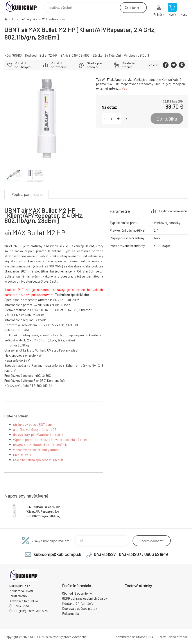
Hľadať (135, 8)
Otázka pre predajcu (94, 65)
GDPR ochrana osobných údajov (84, 598)
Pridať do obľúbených (23, 65)
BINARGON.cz (156, 637)
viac (124, 88)
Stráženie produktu (128, 65)
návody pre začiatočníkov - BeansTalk (40, 445)
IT (13, 19)
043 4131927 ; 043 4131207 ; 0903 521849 (131, 554)
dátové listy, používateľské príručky (38, 435)
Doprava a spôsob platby (80, 608)
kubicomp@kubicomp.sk (57, 554)
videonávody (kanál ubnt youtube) (37, 450)
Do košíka (167, 119)
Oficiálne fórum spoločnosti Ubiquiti (39, 460)
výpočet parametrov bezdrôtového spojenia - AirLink (50, 440)
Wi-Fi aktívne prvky (54, 19)
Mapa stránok (178, 637)
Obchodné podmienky (77, 593)
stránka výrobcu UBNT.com (33, 424)
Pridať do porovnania (58, 65)
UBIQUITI (144, 55)
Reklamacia (71, 613)
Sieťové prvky (28, 19)
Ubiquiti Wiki (22, 455)
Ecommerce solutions (130, 637)
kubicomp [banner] (24, 6)
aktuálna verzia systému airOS (35, 429)
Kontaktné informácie (78, 603)
